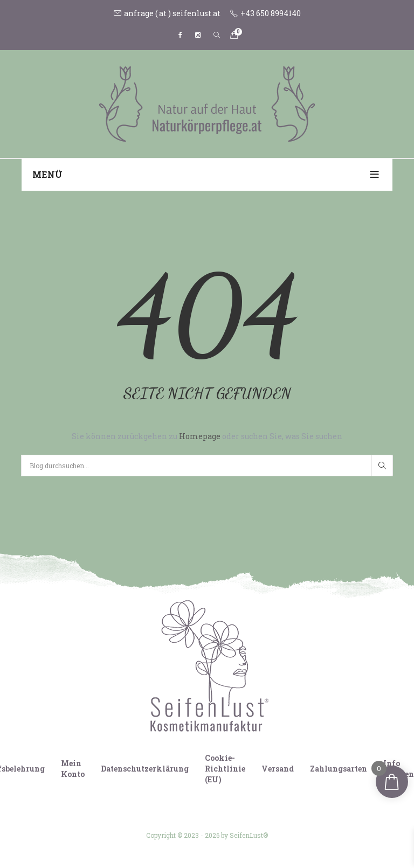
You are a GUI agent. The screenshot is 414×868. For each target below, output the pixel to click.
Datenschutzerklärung (145, 769)
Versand (278, 769)
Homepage (201, 436)
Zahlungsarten (339, 769)
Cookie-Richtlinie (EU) (225, 769)
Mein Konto (73, 769)
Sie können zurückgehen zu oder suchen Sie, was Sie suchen (207, 436)
